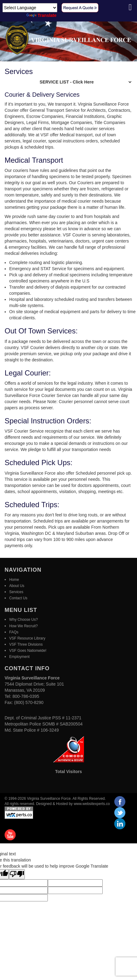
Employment (19, 657)
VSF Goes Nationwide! (28, 651)
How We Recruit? (23, 626)
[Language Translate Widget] (30, 8)
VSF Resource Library (27, 638)
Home (14, 580)
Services (16, 592)
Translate (41, 15)
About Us (17, 586)
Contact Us (18, 598)
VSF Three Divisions (26, 644)
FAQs (14, 632)
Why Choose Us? (23, 620)
